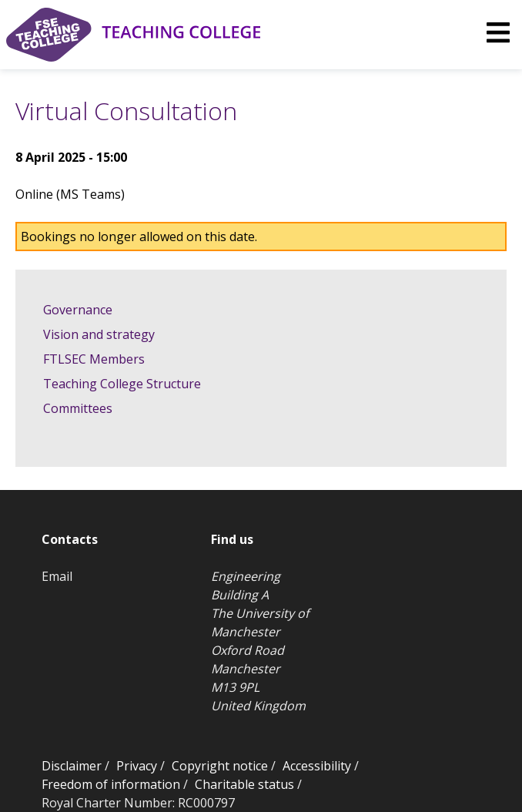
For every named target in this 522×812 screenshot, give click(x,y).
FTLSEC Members (94, 359)
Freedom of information (111, 784)
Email (57, 576)
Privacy (137, 766)
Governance (78, 310)
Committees (78, 408)
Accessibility (317, 766)
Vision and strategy (99, 334)
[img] (498, 32)
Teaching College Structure (122, 384)
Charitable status (244, 784)
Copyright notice (220, 766)
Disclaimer (72, 766)
